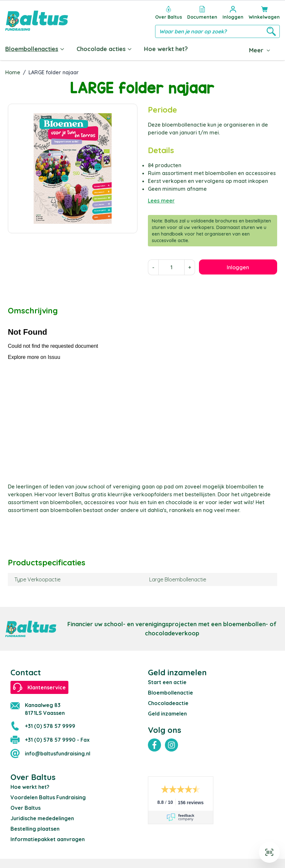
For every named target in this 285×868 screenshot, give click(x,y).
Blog (254, 49)
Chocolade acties (104, 49)
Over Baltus (26, 806)
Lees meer (161, 199)
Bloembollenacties (35, 49)
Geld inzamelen (167, 712)
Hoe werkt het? (166, 49)
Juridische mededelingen (42, 817)
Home (13, 71)
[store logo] (37, 21)
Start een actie (167, 681)
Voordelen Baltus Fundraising (48, 796)
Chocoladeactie (168, 702)
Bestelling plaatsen (35, 827)
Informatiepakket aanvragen (48, 838)
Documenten (218, 49)
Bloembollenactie (170, 691)
